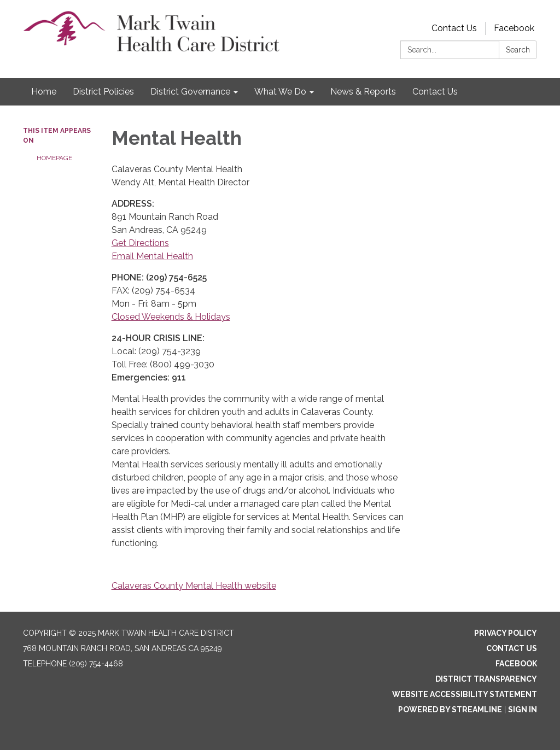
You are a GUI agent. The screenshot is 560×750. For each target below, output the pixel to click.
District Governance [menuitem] (190, 92)
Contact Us (454, 28)
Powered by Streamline (450, 710)
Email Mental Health (152, 256)
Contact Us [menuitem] (435, 92)
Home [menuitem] (44, 92)
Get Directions (140, 243)
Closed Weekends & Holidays (171, 317)
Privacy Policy (506, 633)
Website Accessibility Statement (465, 694)
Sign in (523, 710)
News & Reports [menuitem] (363, 92)
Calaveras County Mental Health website (194, 586)
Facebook (514, 28)
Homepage (54, 158)
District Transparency (486, 679)
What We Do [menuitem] (280, 92)
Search (518, 50)
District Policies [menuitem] (103, 92)
